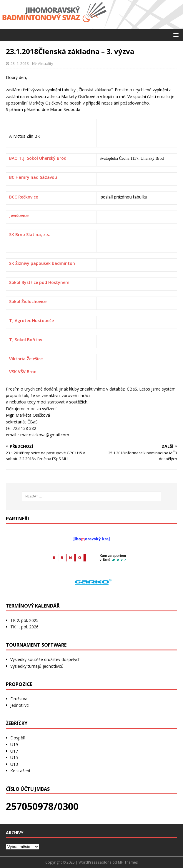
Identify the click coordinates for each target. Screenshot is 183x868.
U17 (14, 751)
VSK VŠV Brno (23, 372)
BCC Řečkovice (24, 197)
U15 (14, 757)
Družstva (19, 699)
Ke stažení (20, 771)
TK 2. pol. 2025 (24, 620)
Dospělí (18, 738)
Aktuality (46, 63)
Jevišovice (19, 215)
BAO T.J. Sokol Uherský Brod (38, 158)
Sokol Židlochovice (28, 301)
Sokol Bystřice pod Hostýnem (39, 282)
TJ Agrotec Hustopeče (31, 321)
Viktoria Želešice (26, 359)
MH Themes (128, 862)
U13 (14, 764)
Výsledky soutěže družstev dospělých (45, 659)
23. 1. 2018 (20, 63)
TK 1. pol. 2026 (24, 627)
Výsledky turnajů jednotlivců (37, 666)
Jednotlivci (20, 705)
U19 (14, 745)
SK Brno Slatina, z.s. (30, 234)
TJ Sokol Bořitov (26, 340)
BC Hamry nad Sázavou (33, 177)
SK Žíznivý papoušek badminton (42, 263)
